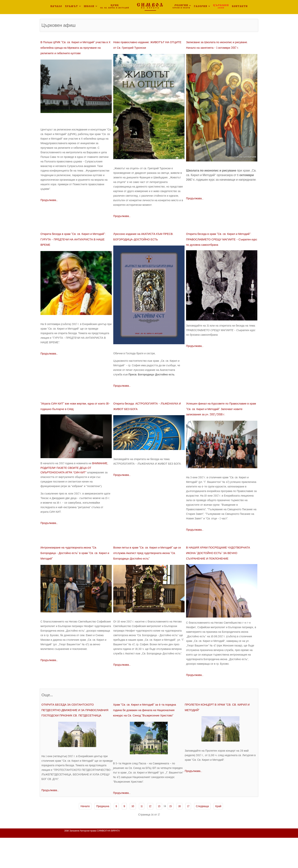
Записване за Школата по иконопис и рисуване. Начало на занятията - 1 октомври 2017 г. (221, 47)
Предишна (103, 836)
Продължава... (49, 206)
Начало (85, 836)
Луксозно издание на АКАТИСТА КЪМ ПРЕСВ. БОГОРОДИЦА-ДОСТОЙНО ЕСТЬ (145, 244)
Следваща (202, 836)
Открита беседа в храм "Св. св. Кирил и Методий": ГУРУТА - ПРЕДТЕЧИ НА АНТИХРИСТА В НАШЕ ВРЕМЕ (72, 247)
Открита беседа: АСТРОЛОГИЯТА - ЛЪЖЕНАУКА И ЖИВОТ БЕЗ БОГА (149, 417)
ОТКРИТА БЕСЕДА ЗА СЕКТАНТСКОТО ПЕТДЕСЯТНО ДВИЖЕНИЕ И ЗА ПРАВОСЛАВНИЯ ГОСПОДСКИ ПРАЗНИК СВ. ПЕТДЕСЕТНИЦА (77, 737)
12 (150, 836)
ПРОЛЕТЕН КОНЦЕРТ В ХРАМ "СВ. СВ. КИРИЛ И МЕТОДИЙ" (220, 729)
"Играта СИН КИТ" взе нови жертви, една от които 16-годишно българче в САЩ (76, 419)
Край (218, 836)
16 (180, 836)
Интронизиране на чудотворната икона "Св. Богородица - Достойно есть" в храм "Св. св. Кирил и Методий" (74, 572)
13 (159, 836)
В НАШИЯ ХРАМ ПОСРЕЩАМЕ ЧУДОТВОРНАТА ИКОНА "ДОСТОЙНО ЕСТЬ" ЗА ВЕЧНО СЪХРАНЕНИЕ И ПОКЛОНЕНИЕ (218, 572)
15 (171, 836)
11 (142, 836)
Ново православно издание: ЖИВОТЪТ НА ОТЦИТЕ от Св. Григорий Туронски (143, 47)
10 (133, 836)
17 (188, 836)
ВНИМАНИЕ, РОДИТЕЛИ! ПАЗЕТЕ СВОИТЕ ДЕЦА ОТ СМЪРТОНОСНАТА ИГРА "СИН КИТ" (74, 484)
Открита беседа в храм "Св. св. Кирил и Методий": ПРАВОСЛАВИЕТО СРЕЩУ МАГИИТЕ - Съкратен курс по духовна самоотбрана (217, 250)
